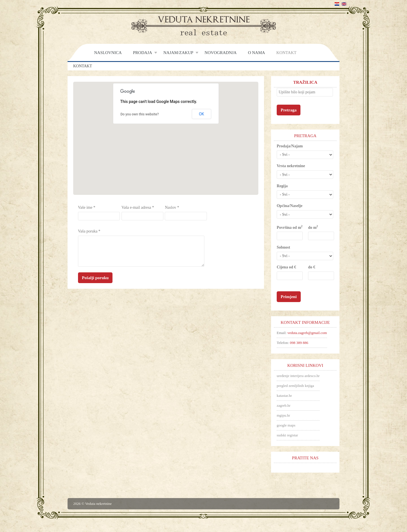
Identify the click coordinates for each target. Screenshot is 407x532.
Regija (282, 186)
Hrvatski (337, 4)
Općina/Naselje (290, 206)
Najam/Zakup (178, 53)
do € (312, 267)
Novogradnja (221, 53)
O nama (256, 53)
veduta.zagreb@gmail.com (307, 333)
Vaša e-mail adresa (138, 207)
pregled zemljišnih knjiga (295, 386)
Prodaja (143, 53)
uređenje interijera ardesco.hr (298, 376)
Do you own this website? (140, 114)
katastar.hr (284, 396)
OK (202, 114)
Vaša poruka (89, 231)
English (344, 4)
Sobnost (283, 247)
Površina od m (289, 227)
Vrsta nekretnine (291, 166)
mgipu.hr (283, 415)
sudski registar (287, 435)
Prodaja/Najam (290, 146)
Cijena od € (286, 267)
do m (313, 227)
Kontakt (286, 53)
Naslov (172, 207)
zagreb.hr (284, 405)
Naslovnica (108, 53)
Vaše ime (87, 207)
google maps (286, 425)
